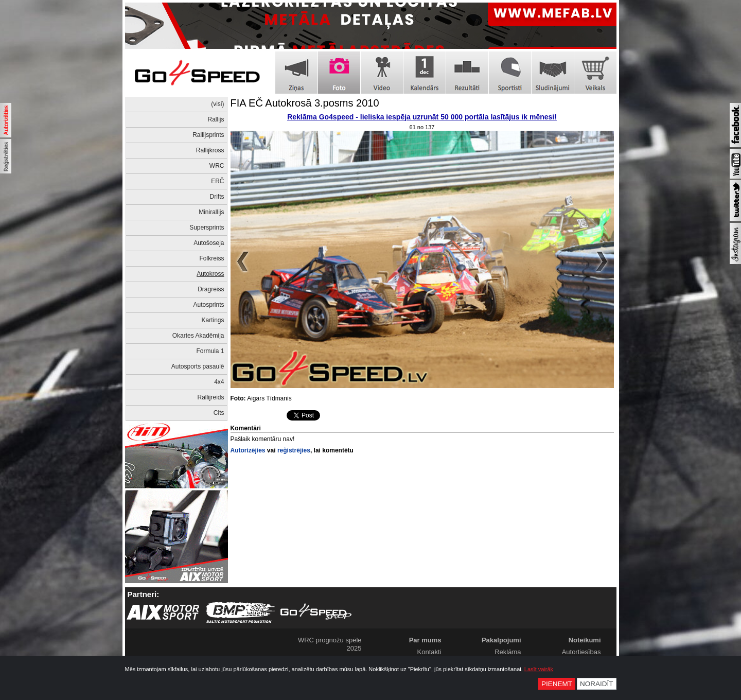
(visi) (217, 104)
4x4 (219, 382)
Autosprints (208, 305)
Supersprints (207, 227)
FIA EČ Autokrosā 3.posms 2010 (305, 103)
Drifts (217, 197)
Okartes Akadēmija (198, 336)
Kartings (213, 320)
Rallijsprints (208, 135)
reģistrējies (294, 450)
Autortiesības (581, 652)
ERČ (217, 181)
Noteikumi (585, 640)
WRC (217, 166)
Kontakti (429, 652)
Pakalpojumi (501, 640)
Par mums (425, 640)
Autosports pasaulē (198, 366)
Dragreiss (211, 289)
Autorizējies (248, 450)
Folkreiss (211, 258)
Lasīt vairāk (539, 669)
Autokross (210, 274)
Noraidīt (597, 684)
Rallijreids (210, 397)
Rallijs (216, 119)
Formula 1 (210, 351)
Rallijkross (210, 150)
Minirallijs (211, 212)
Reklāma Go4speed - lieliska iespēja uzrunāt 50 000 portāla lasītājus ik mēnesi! (422, 117)
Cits (219, 413)
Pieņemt (557, 684)
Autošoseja (209, 243)
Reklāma (508, 652)
